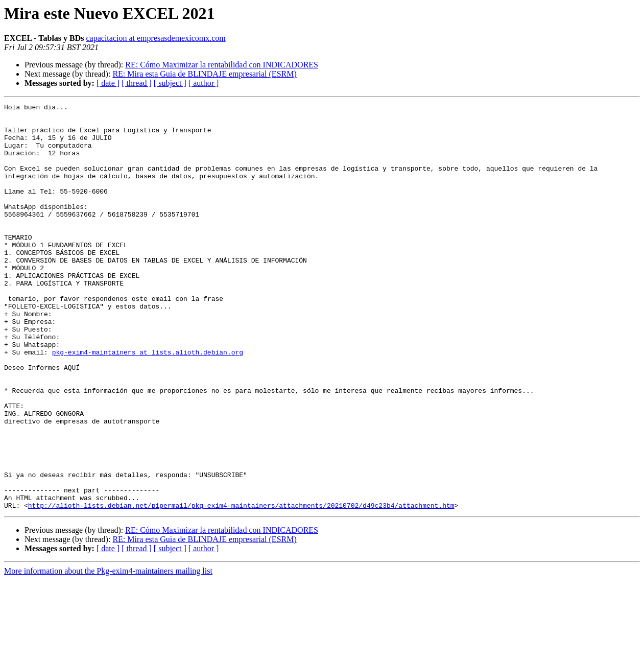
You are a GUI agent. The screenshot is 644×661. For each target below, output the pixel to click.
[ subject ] (170, 83)
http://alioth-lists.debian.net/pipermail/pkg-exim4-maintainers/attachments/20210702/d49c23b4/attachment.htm (241, 586)
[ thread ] (137, 83)
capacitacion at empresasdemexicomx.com (156, 38)
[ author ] (204, 83)
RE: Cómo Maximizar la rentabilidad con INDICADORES (222, 65)
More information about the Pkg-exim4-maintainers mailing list (108, 652)
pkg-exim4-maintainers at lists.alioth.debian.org (148, 403)
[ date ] (108, 83)
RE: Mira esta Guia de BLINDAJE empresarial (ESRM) (204, 74)
